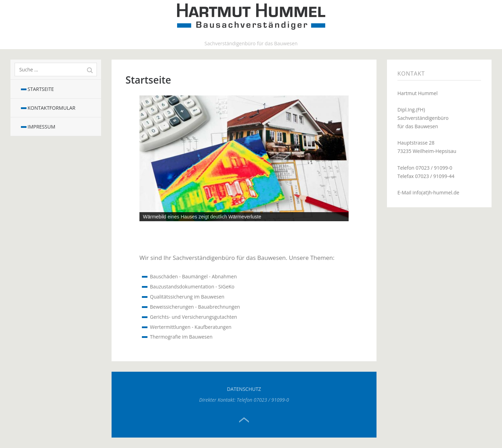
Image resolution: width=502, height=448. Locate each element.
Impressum (41, 127)
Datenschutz (244, 389)
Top (244, 420)
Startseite (41, 89)
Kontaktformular (51, 108)
